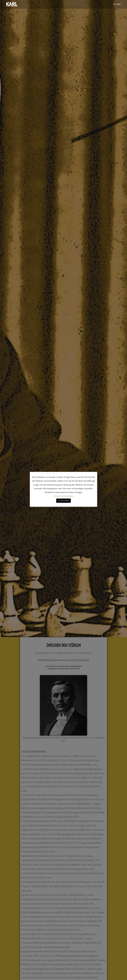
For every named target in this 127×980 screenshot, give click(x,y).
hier (80, 492)
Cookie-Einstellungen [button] (63, 496)
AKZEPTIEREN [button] (63, 501)
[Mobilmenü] (117, 4)
